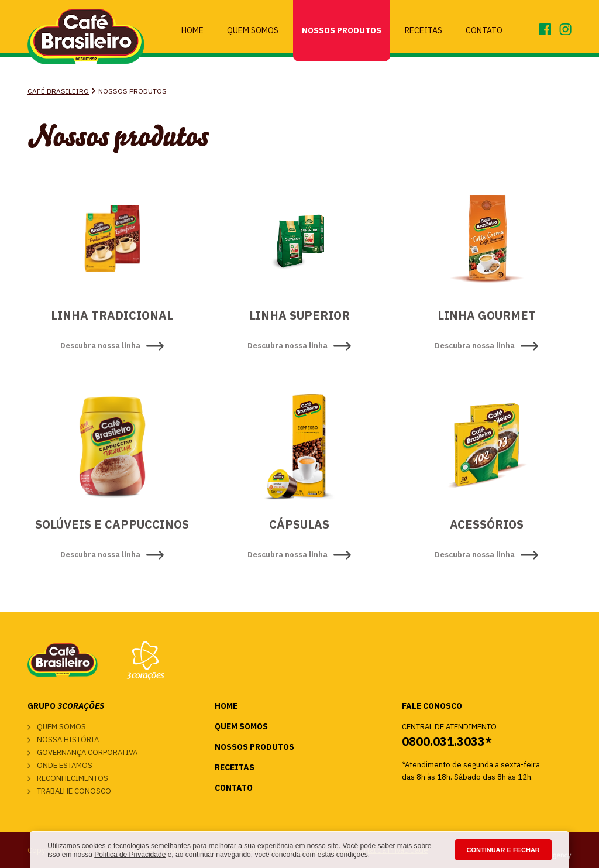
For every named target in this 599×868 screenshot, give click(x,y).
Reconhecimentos (73, 778)
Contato (484, 30)
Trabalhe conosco (74, 791)
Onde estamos (65, 765)
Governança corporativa (87, 752)
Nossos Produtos (342, 30)
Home (192, 30)
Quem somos (61, 727)
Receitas (424, 30)
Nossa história (68, 740)
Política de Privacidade (130, 855)
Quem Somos (253, 30)
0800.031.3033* (447, 741)
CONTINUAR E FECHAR (503, 850)
